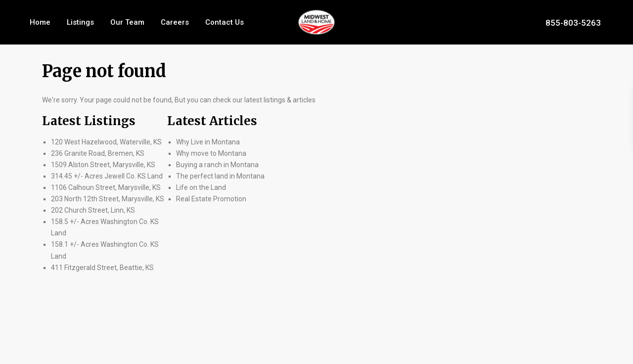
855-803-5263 (573, 22)
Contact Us (225, 22)
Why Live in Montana (208, 142)
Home (40, 22)
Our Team (127, 22)
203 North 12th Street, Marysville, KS (108, 199)
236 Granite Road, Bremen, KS (98, 153)
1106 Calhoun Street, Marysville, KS (106, 187)
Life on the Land (202, 187)
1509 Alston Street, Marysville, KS (103, 165)
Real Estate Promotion (211, 199)
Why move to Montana (211, 153)
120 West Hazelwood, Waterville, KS (106, 142)
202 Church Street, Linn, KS (93, 210)
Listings (80, 22)
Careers (175, 22)
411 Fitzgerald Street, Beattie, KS (102, 268)
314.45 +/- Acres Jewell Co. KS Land (107, 176)
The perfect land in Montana (220, 176)
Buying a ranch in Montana (217, 165)
